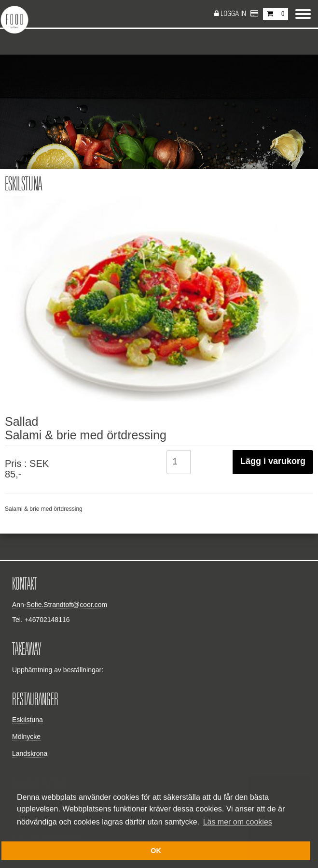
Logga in (234, 14)
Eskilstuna (28, 720)
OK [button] (156, 851)
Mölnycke (26, 737)
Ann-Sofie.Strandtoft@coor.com (60, 605)
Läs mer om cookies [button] (238, 822)
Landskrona (30, 753)
